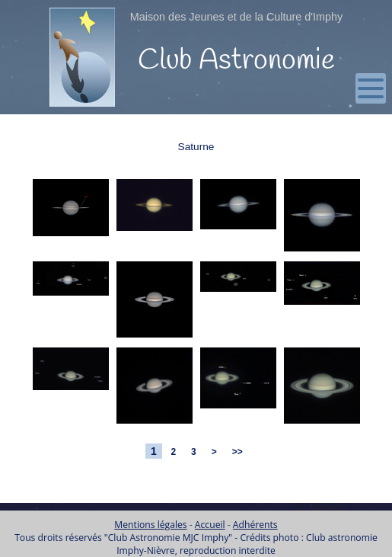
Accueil (210, 525)
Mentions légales (150, 525)
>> (237, 452)
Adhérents (255, 525)
